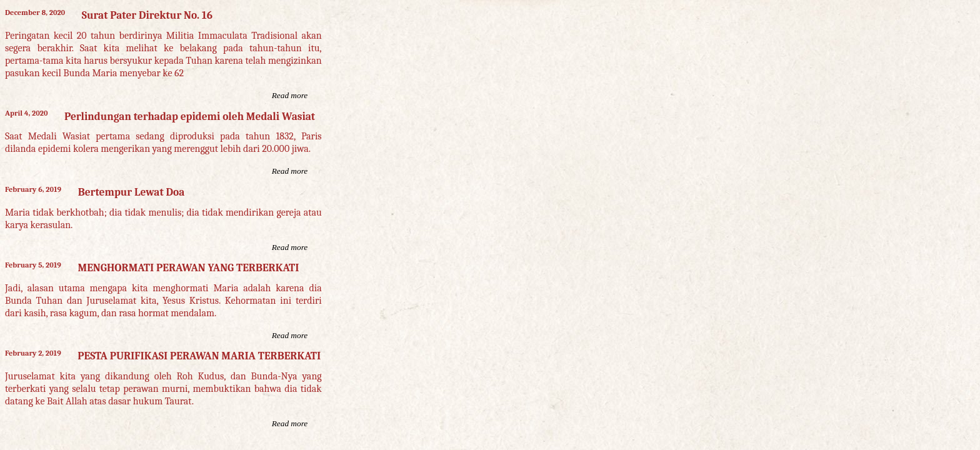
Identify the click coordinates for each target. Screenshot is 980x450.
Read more (290, 95)
